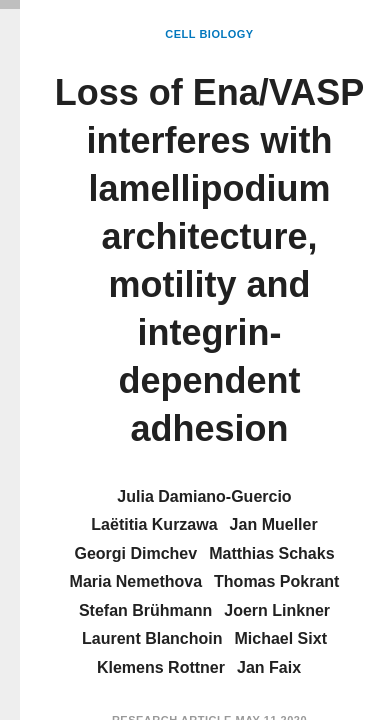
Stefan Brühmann (145, 610)
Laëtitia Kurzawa (154, 524)
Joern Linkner (277, 610)
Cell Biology (209, 34)
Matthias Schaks (271, 553)
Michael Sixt (280, 638)
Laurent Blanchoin (152, 638)
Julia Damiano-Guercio (204, 496)
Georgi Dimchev (135, 553)
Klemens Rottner (161, 667)
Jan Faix (269, 667)
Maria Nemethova (136, 581)
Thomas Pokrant (276, 581)
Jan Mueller (274, 524)
